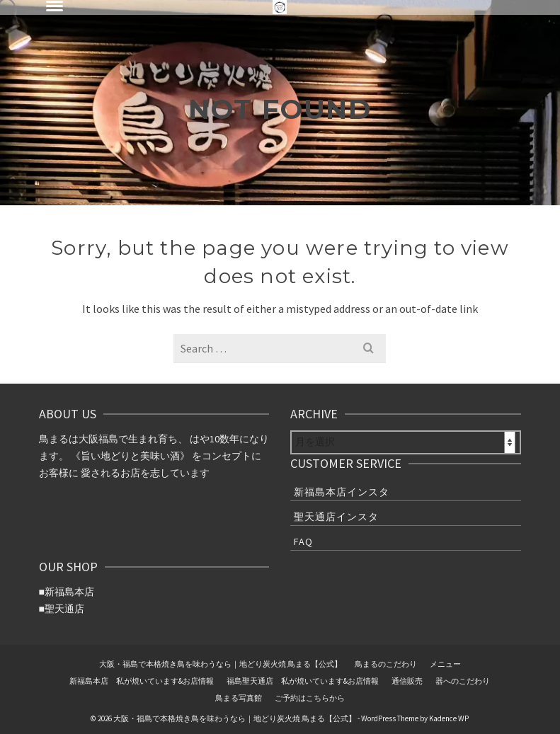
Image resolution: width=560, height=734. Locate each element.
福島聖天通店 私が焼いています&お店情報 (303, 681)
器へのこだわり (463, 681)
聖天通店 (64, 609)
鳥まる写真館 (239, 698)
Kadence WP (449, 718)
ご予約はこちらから (310, 698)
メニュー (445, 664)
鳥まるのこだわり (386, 664)
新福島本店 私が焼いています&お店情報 (142, 681)
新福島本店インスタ (342, 492)
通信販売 (407, 681)
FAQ (303, 541)
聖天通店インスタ (336, 517)
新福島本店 (69, 592)
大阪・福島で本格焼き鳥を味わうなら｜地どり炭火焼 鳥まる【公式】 (221, 664)
